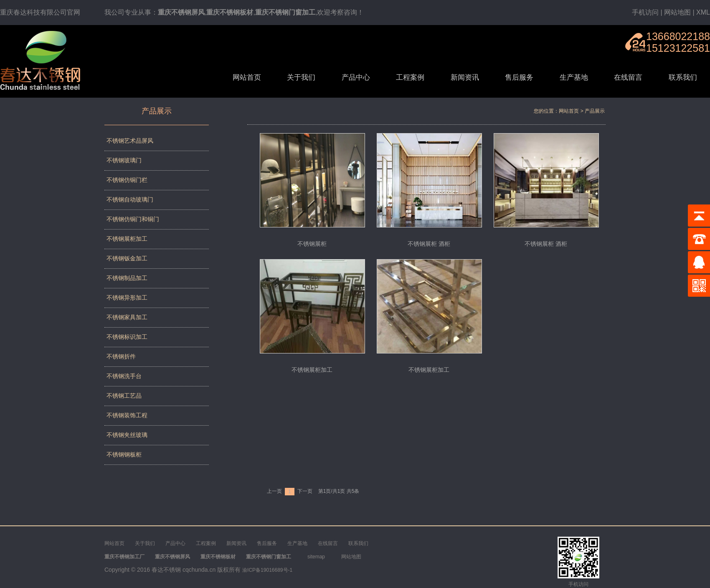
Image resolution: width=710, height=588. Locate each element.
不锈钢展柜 (312, 244)
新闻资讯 (465, 77)
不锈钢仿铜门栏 (127, 180)
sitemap (316, 557)
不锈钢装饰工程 (127, 415)
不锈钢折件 (121, 356)
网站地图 (677, 12)
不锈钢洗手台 (124, 376)
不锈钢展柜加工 (127, 239)
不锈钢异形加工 (127, 298)
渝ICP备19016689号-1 (267, 570)
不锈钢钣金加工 (127, 258)
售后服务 (519, 77)
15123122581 (678, 48)
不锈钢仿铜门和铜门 (133, 219)
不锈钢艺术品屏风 (130, 141)
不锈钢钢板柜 (124, 454)
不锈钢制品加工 (127, 278)
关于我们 (301, 77)
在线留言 (628, 77)
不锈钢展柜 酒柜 (429, 244)
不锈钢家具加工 (127, 317)
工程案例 (410, 77)
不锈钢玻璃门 (124, 160)
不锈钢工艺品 (124, 396)
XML (703, 12)
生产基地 (574, 77)
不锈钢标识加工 (127, 337)
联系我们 (683, 77)
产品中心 (356, 77)
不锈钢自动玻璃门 (130, 199)
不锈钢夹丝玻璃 (127, 435)
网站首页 (247, 77)
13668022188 (678, 36)
